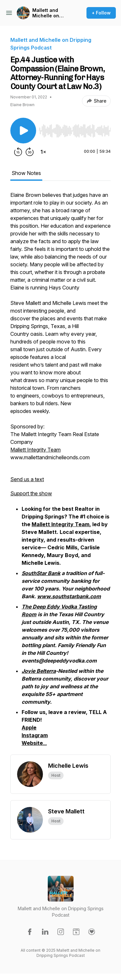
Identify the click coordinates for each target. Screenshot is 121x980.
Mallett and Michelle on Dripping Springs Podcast (51, 13)
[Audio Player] (75, 129)
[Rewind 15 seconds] (18, 152)
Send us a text (27, 479)
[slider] (75, 131)
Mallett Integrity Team (35, 450)
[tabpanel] (60, 473)
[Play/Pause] (23, 131)
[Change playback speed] (43, 152)
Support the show (31, 493)
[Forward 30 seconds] (30, 152)
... (34, 743)
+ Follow (101, 13)
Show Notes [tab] (26, 173)
